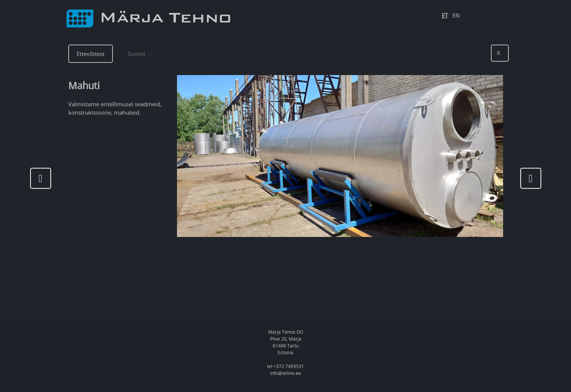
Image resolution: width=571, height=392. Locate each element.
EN (456, 15)
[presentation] (41, 178)
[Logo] (148, 18)
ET (445, 15)
